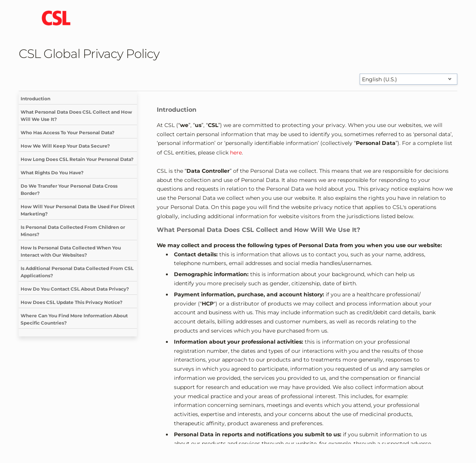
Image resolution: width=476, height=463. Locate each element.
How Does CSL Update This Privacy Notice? (72, 302)
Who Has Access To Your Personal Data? (68, 133)
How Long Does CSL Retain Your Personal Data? (77, 159)
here (236, 153)
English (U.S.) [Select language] (380, 79)
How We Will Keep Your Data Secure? (65, 146)
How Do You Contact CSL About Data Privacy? (75, 289)
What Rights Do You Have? (52, 173)
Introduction (35, 99)
